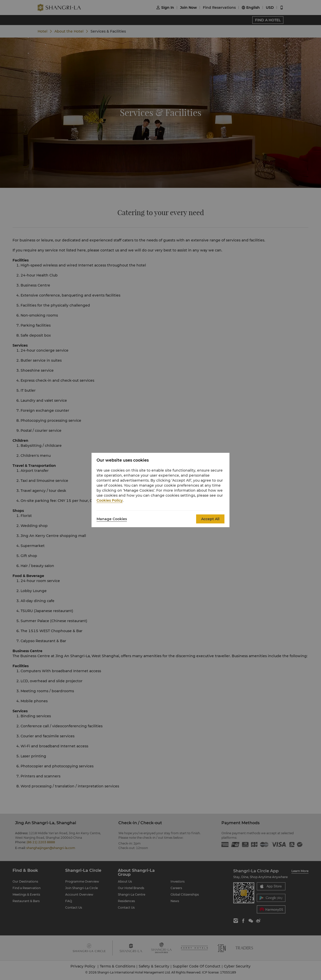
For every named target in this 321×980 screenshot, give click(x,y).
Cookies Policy (110, 500)
